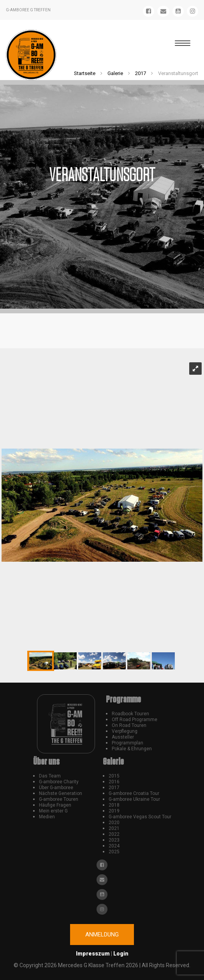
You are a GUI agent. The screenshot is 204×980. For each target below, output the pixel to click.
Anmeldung (102, 935)
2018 (114, 805)
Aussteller (123, 737)
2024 (114, 846)
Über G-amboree (56, 788)
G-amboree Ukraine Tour (134, 799)
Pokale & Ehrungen (132, 749)
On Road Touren (129, 725)
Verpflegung (125, 731)
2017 (141, 73)
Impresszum (93, 954)
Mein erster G (53, 811)
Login (121, 954)
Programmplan (127, 743)
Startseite (85, 73)
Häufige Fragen (55, 805)
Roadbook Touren (130, 714)
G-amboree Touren (59, 799)
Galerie (115, 73)
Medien (47, 817)
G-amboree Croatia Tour (134, 793)
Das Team (50, 776)
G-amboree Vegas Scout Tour (140, 817)
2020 (114, 823)
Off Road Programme (135, 720)
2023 (114, 840)
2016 (114, 782)
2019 (114, 811)
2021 (114, 828)
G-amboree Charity (59, 782)
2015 (114, 776)
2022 (114, 834)
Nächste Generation (61, 793)
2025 (114, 852)
